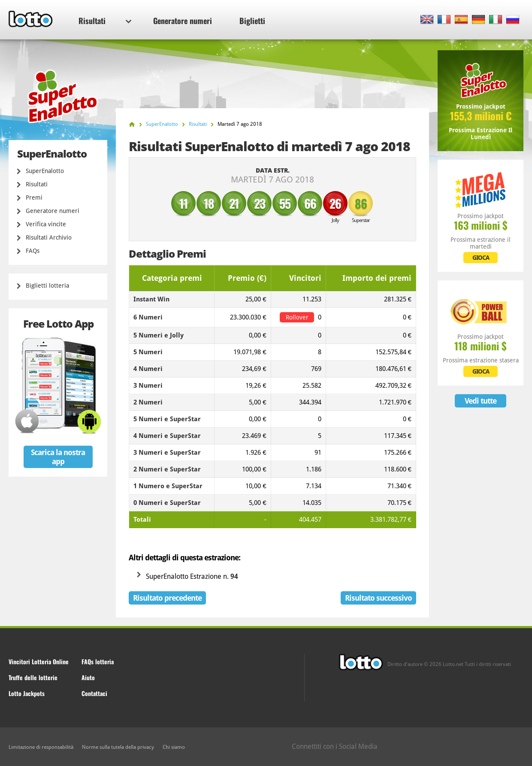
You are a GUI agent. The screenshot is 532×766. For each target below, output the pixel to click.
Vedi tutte (481, 401)
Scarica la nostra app (58, 457)
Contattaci (94, 693)
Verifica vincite (46, 224)
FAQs (33, 251)
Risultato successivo (378, 598)
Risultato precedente (167, 598)
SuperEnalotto (45, 171)
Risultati (105, 21)
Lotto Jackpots (27, 693)
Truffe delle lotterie (33, 677)
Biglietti (252, 21)
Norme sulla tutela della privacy (118, 747)
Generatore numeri (183, 21)
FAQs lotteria (98, 661)
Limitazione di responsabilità (41, 747)
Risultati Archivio (49, 237)
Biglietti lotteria (47, 286)
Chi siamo (174, 747)
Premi (34, 198)
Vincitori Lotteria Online (39, 661)
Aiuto (88, 677)
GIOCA (481, 258)
